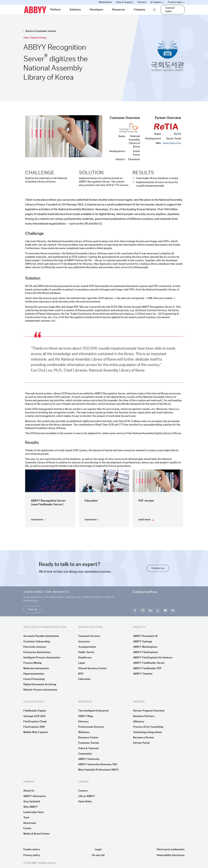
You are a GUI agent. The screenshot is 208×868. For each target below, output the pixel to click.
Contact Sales (170, 10)
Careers (83, 791)
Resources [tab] (119, 10)
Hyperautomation (34, 674)
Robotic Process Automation (40, 690)
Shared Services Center (93, 668)
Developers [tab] (97, 10)
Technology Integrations (148, 732)
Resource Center (88, 738)
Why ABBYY (31, 807)
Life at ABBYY (87, 796)
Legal (82, 663)
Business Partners (144, 716)
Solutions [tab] (75, 10)
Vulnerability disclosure (171, 855)
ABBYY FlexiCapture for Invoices (153, 658)
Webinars (84, 732)
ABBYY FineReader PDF (147, 668)
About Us (29, 791)
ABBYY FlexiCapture (146, 652)
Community (85, 754)
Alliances (139, 722)
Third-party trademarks (171, 849)
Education (84, 679)
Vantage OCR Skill (34, 716)
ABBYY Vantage (143, 642)
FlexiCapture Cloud (35, 722)
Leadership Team (34, 812)
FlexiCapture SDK (34, 727)
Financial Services (89, 636)
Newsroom (30, 823)
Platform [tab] (55, 10)
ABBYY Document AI (145, 636)
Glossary (83, 722)
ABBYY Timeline (143, 674)
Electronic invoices (35, 647)
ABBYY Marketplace (145, 647)
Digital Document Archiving (40, 684)
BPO (81, 674)
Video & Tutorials (89, 748)
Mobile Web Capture (36, 732)
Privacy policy (32, 855)
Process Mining (32, 663)
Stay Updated (32, 802)
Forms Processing (34, 679)
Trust (26, 818)
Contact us (158, 568)
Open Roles (85, 802)
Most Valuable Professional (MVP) (99, 770)
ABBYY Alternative (35, 796)
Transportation (87, 647)
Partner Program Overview (149, 711)
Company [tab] (140, 10)
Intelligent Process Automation (42, 658)
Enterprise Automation (37, 652)
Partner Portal (141, 743)
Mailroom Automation (36, 668)
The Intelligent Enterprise (94, 711)
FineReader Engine (35, 711)
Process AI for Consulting (148, 727)
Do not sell (98, 855)
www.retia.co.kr (172, 143)
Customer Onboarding (37, 642)
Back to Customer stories (40, 31)
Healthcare (85, 658)
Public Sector (86, 652)
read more (37, 520)
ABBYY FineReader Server (149, 663)
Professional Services (91, 727)
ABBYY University (89, 759)
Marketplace (105, 2)
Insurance (84, 642)
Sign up (33, 609)
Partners (142, 2)
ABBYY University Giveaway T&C (98, 764)
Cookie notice (32, 849)
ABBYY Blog (86, 716)
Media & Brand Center (37, 834)
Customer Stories (89, 743)
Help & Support (125, 2)
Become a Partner (144, 738)
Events (27, 828)
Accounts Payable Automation (41, 636)
